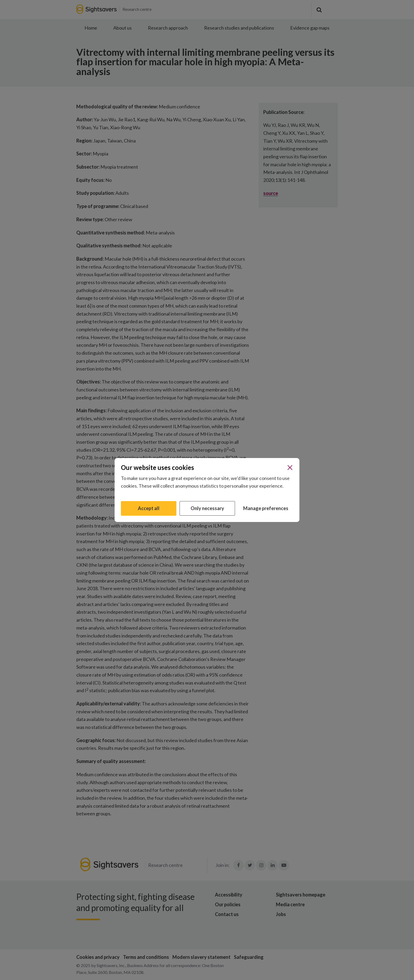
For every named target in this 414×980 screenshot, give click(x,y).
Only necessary (207, 508)
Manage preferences (266, 508)
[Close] (290, 468)
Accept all (149, 508)
